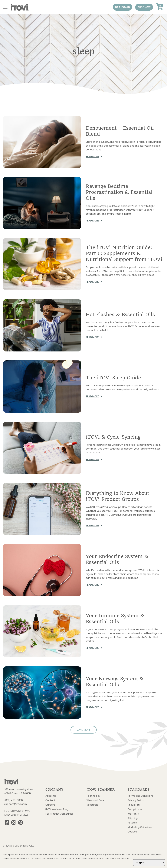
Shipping (133, 818)
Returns (132, 823)
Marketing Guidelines (140, 827)
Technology (93, 796)
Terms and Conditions (140, 796)
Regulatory (134, 805)
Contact (50, 800)
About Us (51, 796)
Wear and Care (95, 800)
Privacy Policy (136, 800)
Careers (50, 805)
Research (92, 805)
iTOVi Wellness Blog (57, 809)
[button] (122, 7)
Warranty (133, 814)
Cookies (132, 832)
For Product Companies (59, 814)
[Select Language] (149, 863)
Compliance (135, 809)
